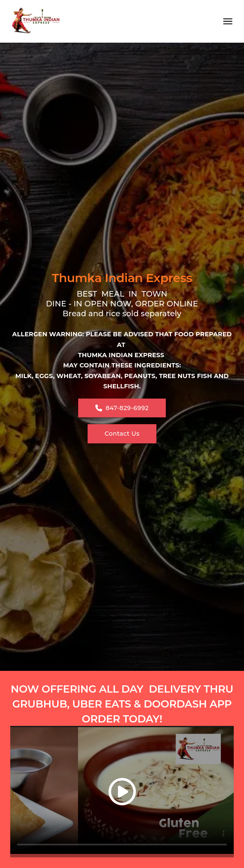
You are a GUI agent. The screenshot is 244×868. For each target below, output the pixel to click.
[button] (122, 792)
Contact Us (122, 434)
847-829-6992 (122, 408)
